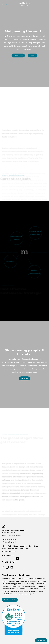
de (3, 4)
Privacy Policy (7, 546)
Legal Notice (19, 546)
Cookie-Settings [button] (32, 546)
